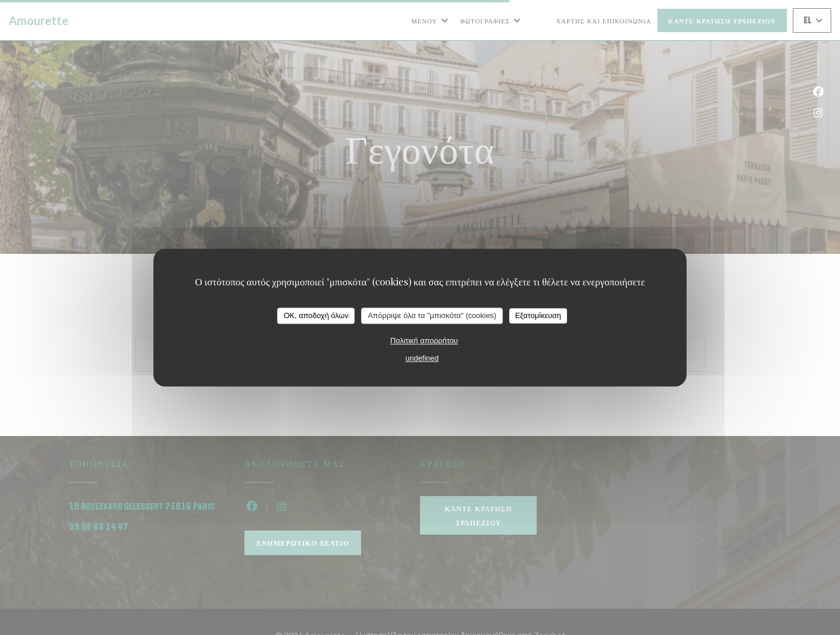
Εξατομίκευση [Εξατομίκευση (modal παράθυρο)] (538, 315)
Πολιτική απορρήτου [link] (424, 341)
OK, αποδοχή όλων (316, 315)
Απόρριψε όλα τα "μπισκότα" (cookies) (432, 315)
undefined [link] (422, 358)
